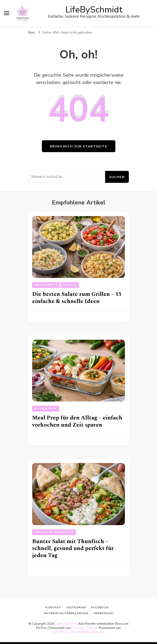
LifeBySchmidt (94, 10)
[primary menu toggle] (7, 13)
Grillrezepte (46, 285)
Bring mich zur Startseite (79, 146)
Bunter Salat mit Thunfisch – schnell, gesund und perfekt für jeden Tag (73, 548)
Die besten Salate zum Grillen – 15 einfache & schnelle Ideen (77, 298)
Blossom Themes (84, 628)
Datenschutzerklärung (88, 632)
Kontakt (53, 607)
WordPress (61, 632)
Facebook (100, 607)
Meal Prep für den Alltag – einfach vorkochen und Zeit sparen (77, 421)
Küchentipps (46, 409)
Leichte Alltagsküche (54, 532)
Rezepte (70, 285)
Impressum (103, 613)
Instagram (76, 607)
